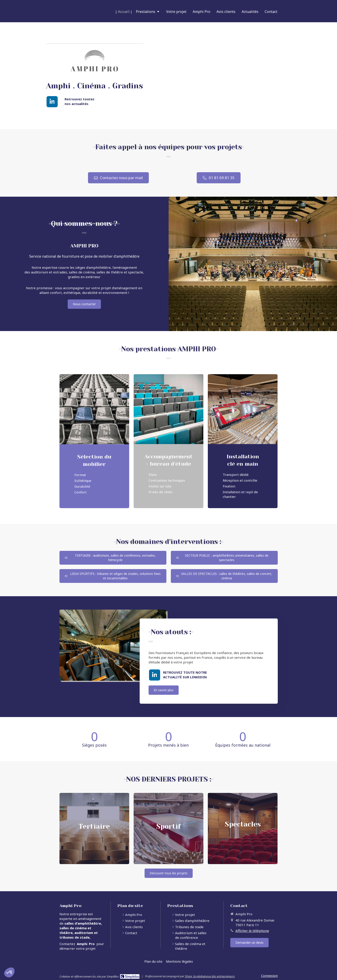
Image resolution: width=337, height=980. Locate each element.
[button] (94, 828)
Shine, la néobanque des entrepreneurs (210, 976)
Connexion (269, 976)
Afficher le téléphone (252, 931)
